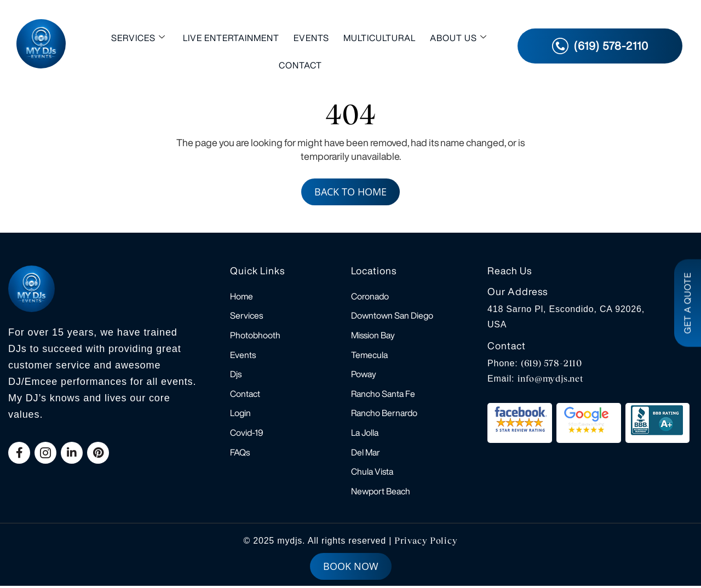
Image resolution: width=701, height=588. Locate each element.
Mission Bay (373, 336)
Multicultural (380, 38)
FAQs (240, 454)
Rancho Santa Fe (383, 395)
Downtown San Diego (392, 316)
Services (138, 38)
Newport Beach (381, 493)
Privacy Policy (426, 543)
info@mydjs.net (551, 379)
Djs (236, 375)
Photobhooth (255, 336)
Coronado (370, 296)
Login (240, 414)
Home (242, 296)
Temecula (369, 355)
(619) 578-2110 (551, 363)
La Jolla (365, 434)
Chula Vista (372, 474)
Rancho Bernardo (384, 414)
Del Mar (366, 454)
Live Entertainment (231, 38)
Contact (300, 65)
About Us (458, 38)
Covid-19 (247, 434)
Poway (364, 375)
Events (311, 38)
